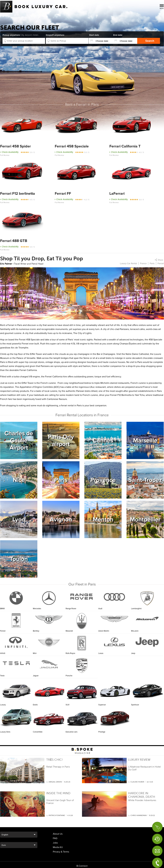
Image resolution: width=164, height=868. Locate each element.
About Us (58, 834)
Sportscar (147, 691)
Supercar (115, 691)
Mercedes (37, 609)
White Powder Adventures (142, 800)
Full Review (5, 155)
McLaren (135, 631)
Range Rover (71, 609)
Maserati (69, 631)
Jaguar (36, 676)
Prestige (115, 718)
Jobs (55, 843)
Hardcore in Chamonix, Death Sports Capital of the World (142, 795)
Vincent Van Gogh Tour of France (60, 802)
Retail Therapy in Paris (58, 767)
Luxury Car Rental (128, 263)
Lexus (101, 653)
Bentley (36, 631)
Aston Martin (104, 631)
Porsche (69, 676)
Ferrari (3, 631)
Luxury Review (139, 760)
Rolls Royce (70, 653)
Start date (94, 35)
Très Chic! (54, 760)
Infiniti (3, 653)
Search (150, 41)
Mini (35, 653)
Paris (152, 263)
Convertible (49, 718)
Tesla (2, 676)
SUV (82, 691)
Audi (100, 609)
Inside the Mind (58, 793)
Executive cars (82, 718)
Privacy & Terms (61, 852)
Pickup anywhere (21, 35)
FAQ (55, 838)
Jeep (133, 653)
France (143, 263)
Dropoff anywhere (55, 35)
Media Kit (58, 847)
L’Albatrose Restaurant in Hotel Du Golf (144, 768)
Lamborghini (136, 609)
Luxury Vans (17, 718)
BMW (2, 609)
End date (118, 35)
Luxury (17, 691)
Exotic (49, 691)
